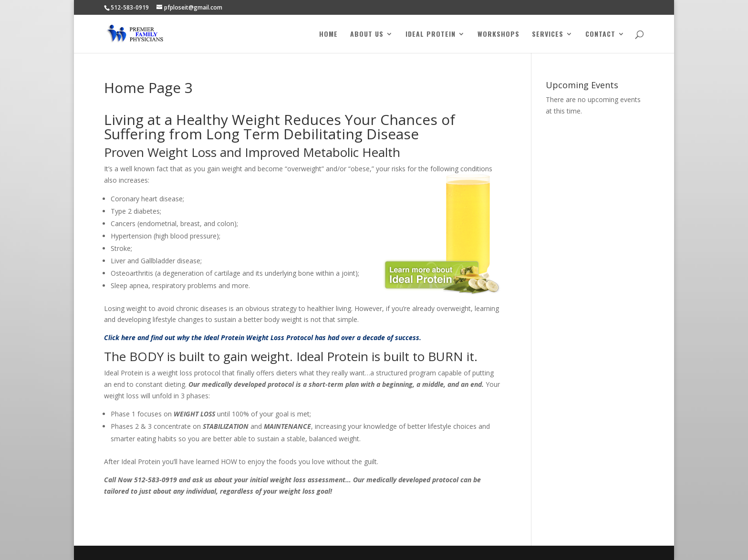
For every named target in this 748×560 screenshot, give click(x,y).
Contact (600, 35)
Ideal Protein (431, 35)
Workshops (499, 35)
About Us (367, 35)
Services (548, 35)
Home (328, 35)
